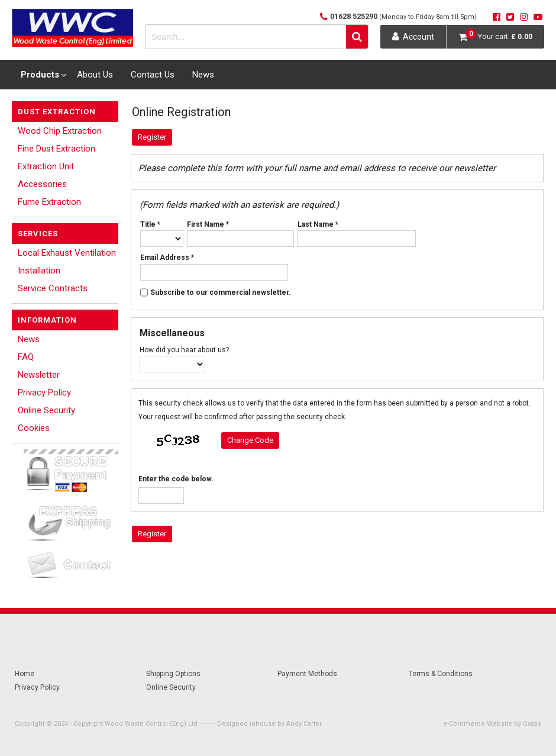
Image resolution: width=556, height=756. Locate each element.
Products (40, 75)
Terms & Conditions (441, 674)
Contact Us (153, 75)
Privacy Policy (44, 393)
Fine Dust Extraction (56, 149)
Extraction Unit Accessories (46, 175)
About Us (95, 75)
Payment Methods (307, 674)
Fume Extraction (49, 202)
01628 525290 (403, 16)
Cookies (34, 428)
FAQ (26, 357)
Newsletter (39, 375)
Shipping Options (173, 674)
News (203, 75)
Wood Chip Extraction (60, 131)
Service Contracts (53, 288)
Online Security (46, 410)
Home (25, 674)
